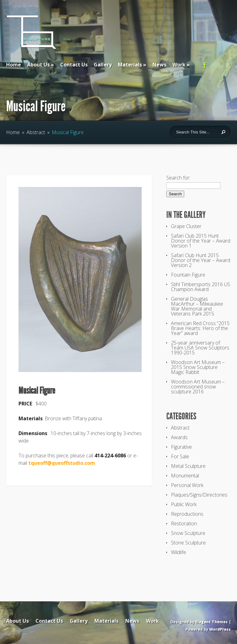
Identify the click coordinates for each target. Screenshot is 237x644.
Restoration (184, 523)
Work (179, 65)
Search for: (178, 178)
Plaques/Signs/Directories (199, 495)
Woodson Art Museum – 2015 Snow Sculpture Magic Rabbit (198, 367)
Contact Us (74, 65)
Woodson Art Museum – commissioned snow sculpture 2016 (198, 387)
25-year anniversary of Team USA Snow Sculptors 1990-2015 (200, 348)
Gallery (103, 65)
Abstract (36, 132)
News (159, 65)
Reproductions (187, 514)
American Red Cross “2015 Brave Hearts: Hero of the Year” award (200, 328)
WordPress (220, 629)
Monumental (185, 476)
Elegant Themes (212, 622)
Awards (179, 437)
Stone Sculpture (188, 543)
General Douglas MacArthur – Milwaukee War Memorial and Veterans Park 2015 (197, 306)
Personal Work (187, 485)
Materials (130, 65)
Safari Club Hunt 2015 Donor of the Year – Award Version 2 (201, 260)
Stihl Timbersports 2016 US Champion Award (201, 287)
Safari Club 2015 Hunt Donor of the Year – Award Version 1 (201, 241)
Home (14, 65)
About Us (38, 65)
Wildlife (179, 552)
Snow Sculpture (188, 533)
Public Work (184, 504)
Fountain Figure (188, 275)
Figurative (181, 447)
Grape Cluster (186, 226)
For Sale (180, 456)
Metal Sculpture (188, 466)
